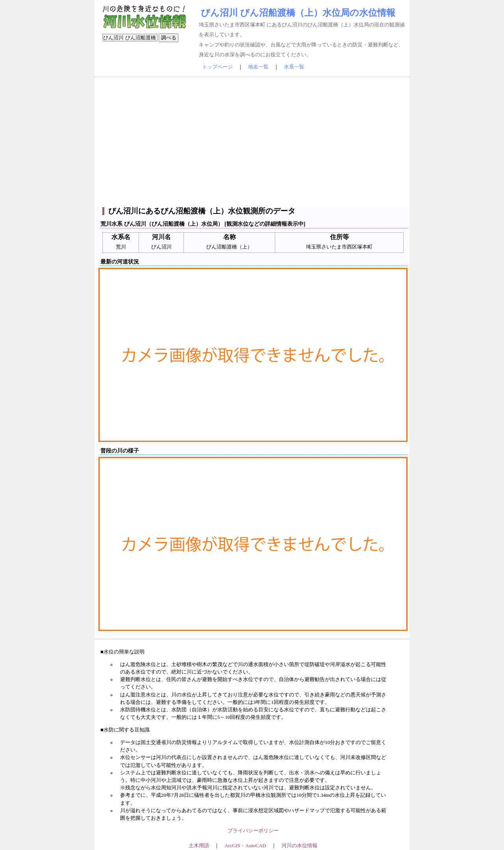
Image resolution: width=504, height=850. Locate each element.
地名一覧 (258, 67)
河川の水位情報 (299, 846)
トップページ (217, 67)
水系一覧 (294, 67)
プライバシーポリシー (253, 831)
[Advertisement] (252, 142)
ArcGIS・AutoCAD (245, 846)
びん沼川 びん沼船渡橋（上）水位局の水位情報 (298, 13)
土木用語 (199, 846)
